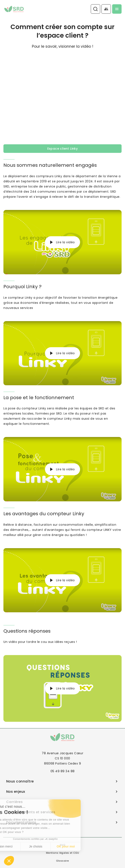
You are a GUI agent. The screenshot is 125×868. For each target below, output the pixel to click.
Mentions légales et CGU (63, 853)
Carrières (63, 802)
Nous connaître (63, 781)
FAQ (63, 845)
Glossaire (62, 861)
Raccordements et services (63, 812)
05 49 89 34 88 (63, 771)
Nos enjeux (63, 792)
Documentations (63, 822)
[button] (9, 861)
